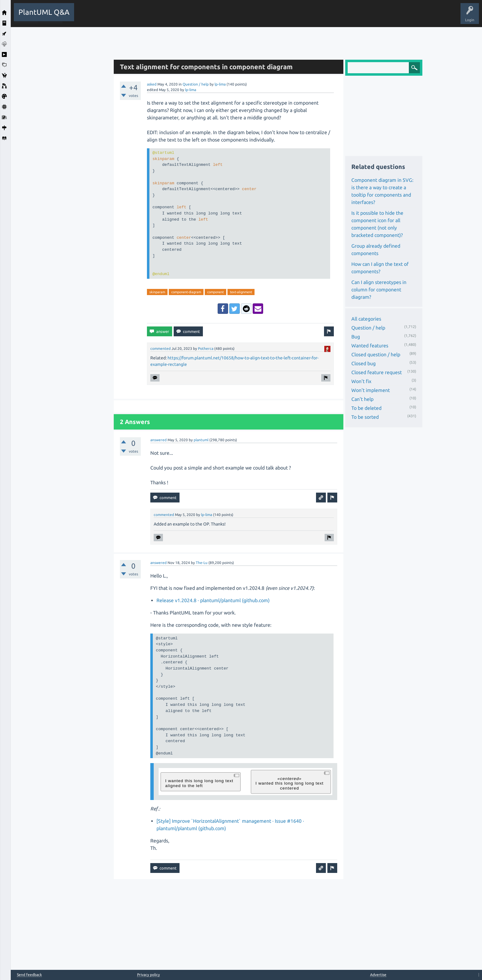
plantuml (201, 440)
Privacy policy (148, 975)
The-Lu (202, 563)
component (215, 292)
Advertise (378, 975)
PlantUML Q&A (44, 12)
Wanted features (370, 346)
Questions (112, 17)
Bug (356, 337)
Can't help (362, 399)
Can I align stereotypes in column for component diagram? (379, 290)
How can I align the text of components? (380, 268)
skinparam (157, 292)
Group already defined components (376, 250)
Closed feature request (377, 372)
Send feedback (29, 975)
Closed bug (363, 363)
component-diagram (186, 292)
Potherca (206, 348)
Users (200, 17)
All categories (366, 319)
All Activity (88, 17)
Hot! (134, 17)
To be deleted (366, 408)
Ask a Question (226, 17)
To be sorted (365, 417)
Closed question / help (376, 354)
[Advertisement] (61, 119)
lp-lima (220, 84)
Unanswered (157, 17)
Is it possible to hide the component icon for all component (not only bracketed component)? (377, 224)
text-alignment (241, 292)
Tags (181, 17)
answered (158, 440)
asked (152, 84)
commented (160, 348)
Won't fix (361, 381)
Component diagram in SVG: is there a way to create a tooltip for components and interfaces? (382, 191)
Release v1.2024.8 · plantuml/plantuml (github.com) (213, 600)
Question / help (196, 84)
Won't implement (371, 390)
